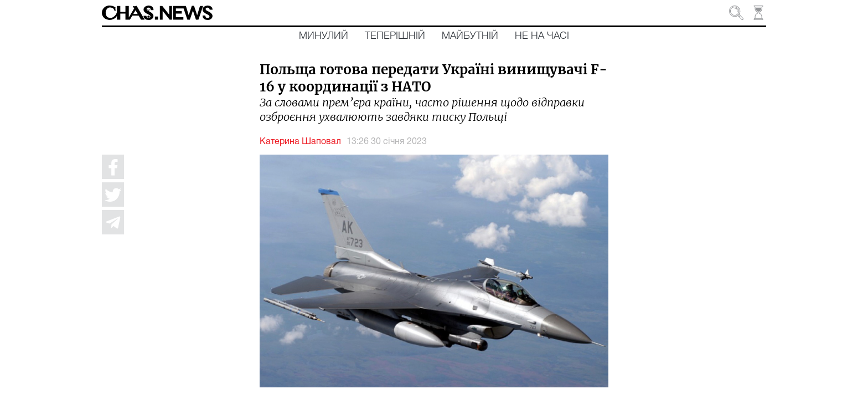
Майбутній (470, 36)
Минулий (324, 36)
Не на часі (542, 36)
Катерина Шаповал (300, 142)
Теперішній (395, 36)
